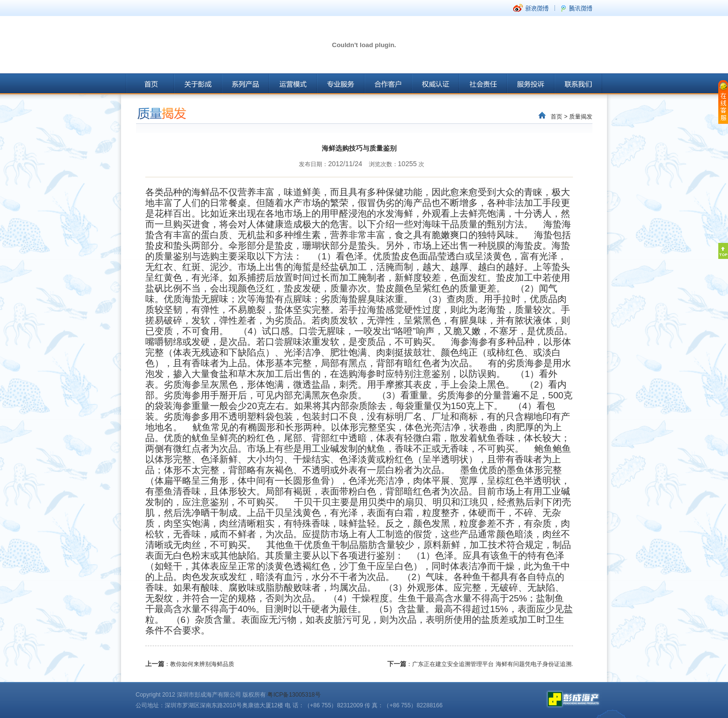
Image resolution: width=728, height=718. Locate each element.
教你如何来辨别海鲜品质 (202, 664)
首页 (556, 117)
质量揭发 (581, 117)
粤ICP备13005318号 (294, 695)
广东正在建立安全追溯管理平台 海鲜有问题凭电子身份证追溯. (493, 664)
